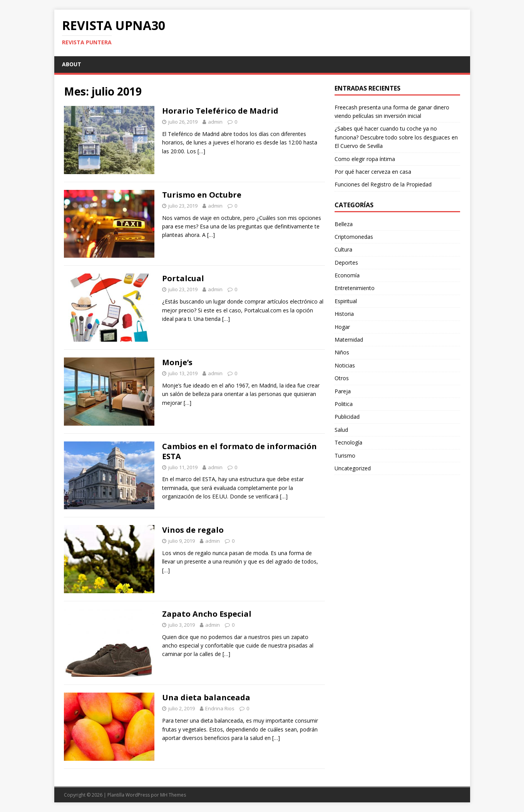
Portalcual (183, 278)
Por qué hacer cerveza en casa (373, 172)
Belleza (344, 224)
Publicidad (347, 417)
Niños (342, 352)
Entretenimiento (355, 288)
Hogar (342, 327)
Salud (341, 430)
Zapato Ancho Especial (207, 614)
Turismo (345, 455)
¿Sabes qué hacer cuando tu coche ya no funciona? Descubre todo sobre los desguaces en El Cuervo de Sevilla (396, 137)
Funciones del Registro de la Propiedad (383, 184)
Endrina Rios (220, 708)
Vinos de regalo (193, 530)
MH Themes (173, 795)
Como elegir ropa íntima (365, 159)
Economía (347, 275)
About (72, 64)
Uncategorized (353, 468)
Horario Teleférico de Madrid (220, 111)
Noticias (345, 365)
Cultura (343, 249)
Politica (344, 404)
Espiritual (346, 301)
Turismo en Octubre (202, 195)
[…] (201, 151)
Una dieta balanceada (206, 697)
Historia (344, 314)
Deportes (346, 263)
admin (215, 122)
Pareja (343, 391)
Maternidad (349, 340)
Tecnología (348, 442)
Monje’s (177, 362)
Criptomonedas (354, 237)
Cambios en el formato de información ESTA (239, 451)
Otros (342, 378)
